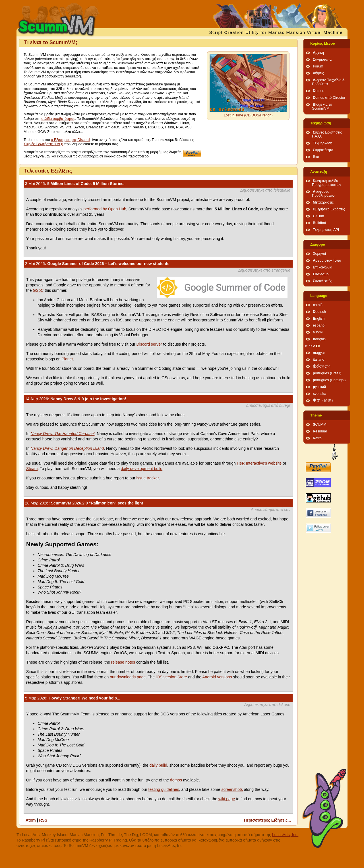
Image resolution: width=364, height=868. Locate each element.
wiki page (227, 799)
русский (319, 387)
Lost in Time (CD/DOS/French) (248, 115)
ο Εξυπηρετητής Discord (70, 140)
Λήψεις (318, 73)
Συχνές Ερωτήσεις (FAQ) (43, 144)
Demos (318, 91)
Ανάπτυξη (319, 172)
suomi (318, 332)
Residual (320, 431)
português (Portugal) (329, 380)
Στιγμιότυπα (322, 59)
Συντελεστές (322, 281)
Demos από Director (329, 98)
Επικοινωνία (322, 267)
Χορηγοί (319, 254)
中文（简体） (324, 401)
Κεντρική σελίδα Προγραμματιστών (326, 183)
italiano (319, 360)
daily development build (142, 469)
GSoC (38, 290)
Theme (316, 415)
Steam (32, 469)
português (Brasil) (327, 373)
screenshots (232, 789)
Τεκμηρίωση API (326, 230)
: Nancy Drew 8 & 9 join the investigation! (76, 399)
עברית (310, 346)
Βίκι (316, 157)
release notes (123, 662)
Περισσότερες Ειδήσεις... (267, 820)
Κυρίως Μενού (323, 44)
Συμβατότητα (323, 150)
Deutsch (319, 312)
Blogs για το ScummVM (322, 106)
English (319, 319)
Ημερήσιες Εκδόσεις (329, 209)
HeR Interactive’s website (259, 463)
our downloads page (128, 677)
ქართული (322, 366)
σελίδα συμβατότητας (58, 119)
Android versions (217, 677)
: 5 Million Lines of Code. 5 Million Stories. (75, 184)
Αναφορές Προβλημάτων (323, 194)
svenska (319, 394)
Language (319, 296)
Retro (317, 438)
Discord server (149, 344)
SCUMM (320, 424)
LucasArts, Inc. (285, 835)
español (319, 325)
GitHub (318, 216)
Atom (31, 820)
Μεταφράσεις (323, 202)
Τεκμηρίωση (321, 123)
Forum (318, 66)
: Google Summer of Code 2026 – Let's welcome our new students (97, 264)
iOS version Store (171, 677)
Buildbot (319, 223)
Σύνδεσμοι (321, 274)
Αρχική (318, 53)
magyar (319, 353)
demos (176, 780)
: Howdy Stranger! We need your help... (73, 698)
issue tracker (148, 478)
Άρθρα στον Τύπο (327, 260)
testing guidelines (164, 789)
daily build (158, 765)
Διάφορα (318, 245)
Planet (67, 359)
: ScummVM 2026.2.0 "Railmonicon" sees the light (84, 503)
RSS (43, 820)
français (319, 339)
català (318, 305)
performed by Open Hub (105, 209)
